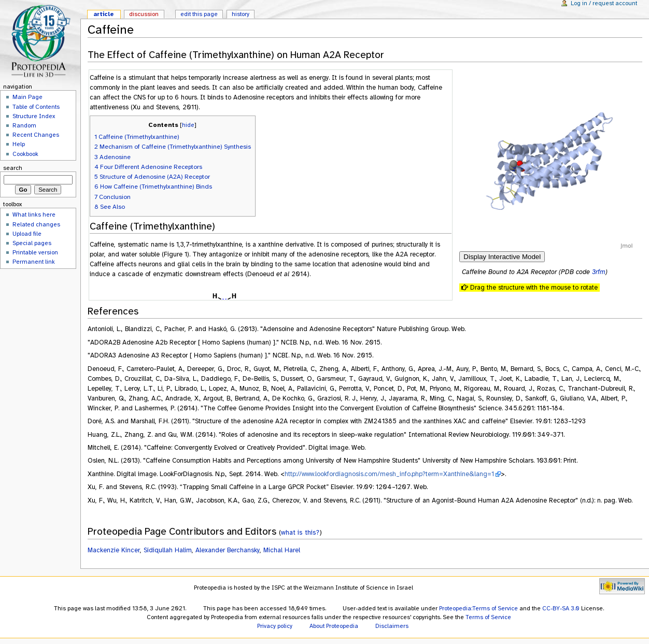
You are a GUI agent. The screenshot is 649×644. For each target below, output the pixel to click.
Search (13, 168)
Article (104, 14)
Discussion (144, 14)
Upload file (27, 234)
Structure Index (34, 116)
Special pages (32, 243)
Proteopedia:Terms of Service (478, 608)
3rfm (599, 272)
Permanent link (34, 262)
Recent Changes (36, 135)
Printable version (35, 252)
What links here (34, 214)
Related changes (36, 224)
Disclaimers (392, 626)
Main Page (27, 97)
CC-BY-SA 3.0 (561, 608)
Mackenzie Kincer (114, 550)
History (241, 14)
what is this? (300, 532)
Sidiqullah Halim (168, 550)
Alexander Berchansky (228, 550)
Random (24, 125)
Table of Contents (36, 107)
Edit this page (199, 14)
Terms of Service (488, 617)
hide (188, 125)
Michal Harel (282, 550)
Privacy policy (275, 626)
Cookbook (25, 154)
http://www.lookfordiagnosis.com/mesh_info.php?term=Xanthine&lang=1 (389, 474)
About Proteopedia (334, 626)
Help (19, 144)
